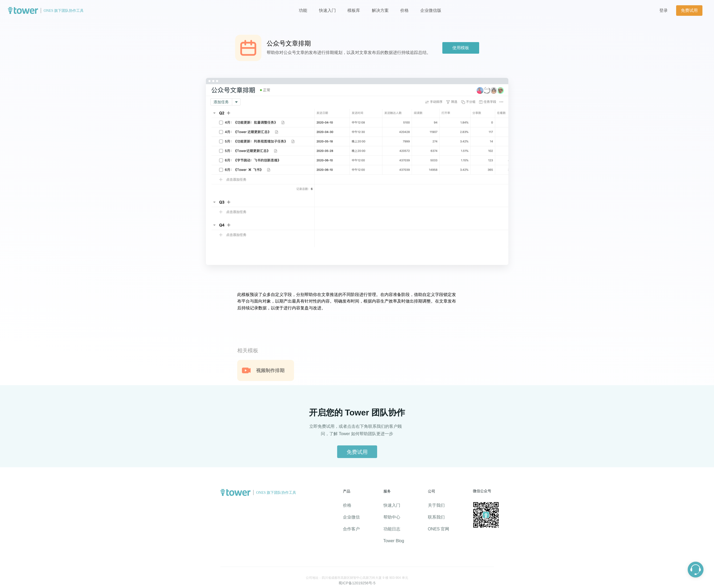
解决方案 (380, 10)
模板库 (354, 10)
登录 (664, 10)
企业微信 (351, 517)
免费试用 (689, 10)
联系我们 (436, 517)
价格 (405, 10)
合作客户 (351, 529)
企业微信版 (431, 10)
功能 (303, 10)
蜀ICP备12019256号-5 (357, 583)
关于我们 (436, 505)
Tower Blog (394, 541)
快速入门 (327, 10)
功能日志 (392, 529)
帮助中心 (392, 517)
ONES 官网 (439, 529)
